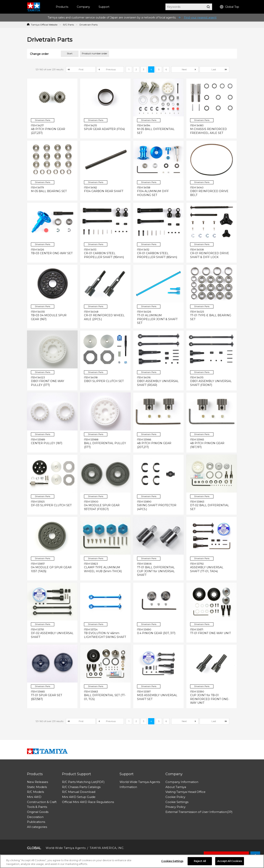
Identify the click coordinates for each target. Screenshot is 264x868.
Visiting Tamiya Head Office (185, 792)
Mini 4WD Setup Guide (79, 797)
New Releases (38, 782)
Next (184, 69)
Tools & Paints (37, 807)
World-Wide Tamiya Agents (140, 782)
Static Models (37, 787)
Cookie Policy (175, 797)
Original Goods (38, 812)
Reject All (200, 861)
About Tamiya (176, 787)
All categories (37, 827)
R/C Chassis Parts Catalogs (81, 787)
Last (214, 69)
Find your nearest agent (200, 18)
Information (128, 787)
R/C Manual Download (79, 792)
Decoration (35, 817)
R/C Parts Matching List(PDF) (83, 782)
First (81, 69)
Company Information (182, 782)
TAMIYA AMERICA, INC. (107, 848)
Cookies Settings (172, 861)
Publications (36, 822)
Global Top (229, 7)
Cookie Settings (177, 802)
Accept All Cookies (229, 861)
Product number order (95, 53)
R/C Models (35, 792)
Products (62, 7)
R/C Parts (68, 25)
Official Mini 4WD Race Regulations (88, 802)
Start (70, 53)
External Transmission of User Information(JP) (199, 812)
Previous (111, 69)
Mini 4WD (34, 797)
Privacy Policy (175, 807)
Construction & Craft (42, 802)
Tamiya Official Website (44, 25)
